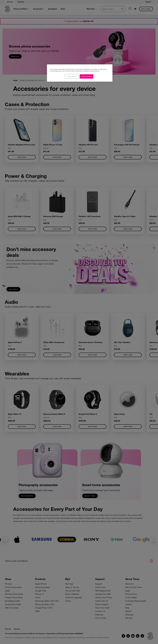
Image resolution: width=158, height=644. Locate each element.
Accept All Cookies (86, 76)
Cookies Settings (72, 76)
